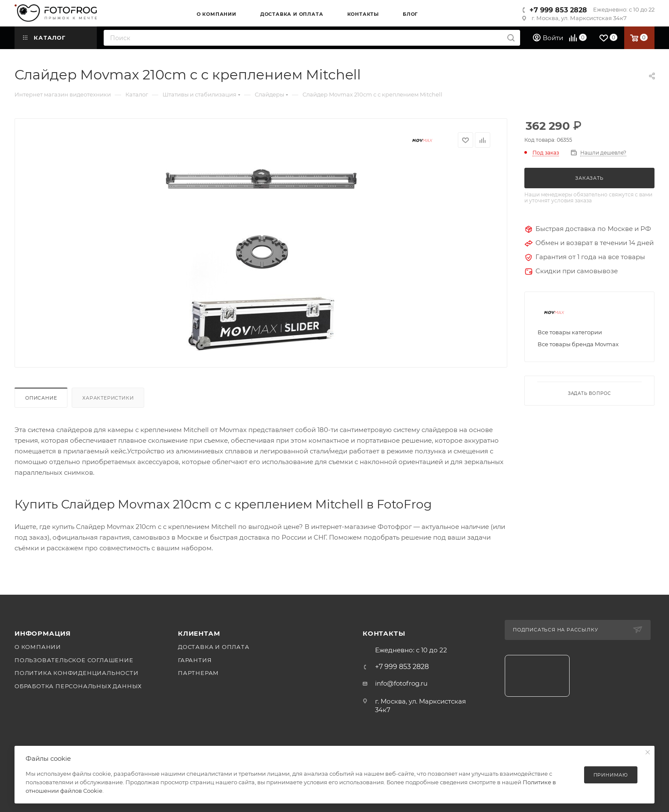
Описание (41, 398)
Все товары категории (570, 332)
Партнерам (198, 673)
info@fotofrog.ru (401, 683)
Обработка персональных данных (78, 686)
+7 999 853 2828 (558, 10)
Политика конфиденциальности (77, 673)
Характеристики (108, 398)
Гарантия (195, 660)
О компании (38, 647)
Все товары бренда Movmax (578, 344)
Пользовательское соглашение (74, 660)
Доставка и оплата (214, 647)
